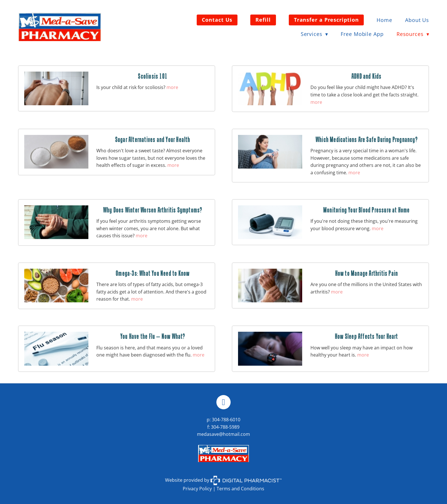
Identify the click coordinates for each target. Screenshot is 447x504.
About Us (417, 20)
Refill (263, 20)
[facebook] (223, 402)
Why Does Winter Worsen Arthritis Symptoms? (153, 210)
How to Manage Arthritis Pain (367, 273)
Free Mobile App (362, 34)
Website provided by (223, 480)
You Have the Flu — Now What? (153, 336)
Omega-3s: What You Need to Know (153, 273)
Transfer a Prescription (326, 20)
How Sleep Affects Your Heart (367, 336)
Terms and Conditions (240, 489)
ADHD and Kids (367, 76)
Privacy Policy (197, 489)
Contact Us (217, 20)
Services (314, 34)
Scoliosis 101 (153, 76)
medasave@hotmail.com (223, 434)
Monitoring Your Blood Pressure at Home (367, 210)
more (172, 87)
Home (384, 20)
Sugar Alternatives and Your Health (153, 139)
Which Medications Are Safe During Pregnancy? (367, 139)
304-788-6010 (226, 420)
